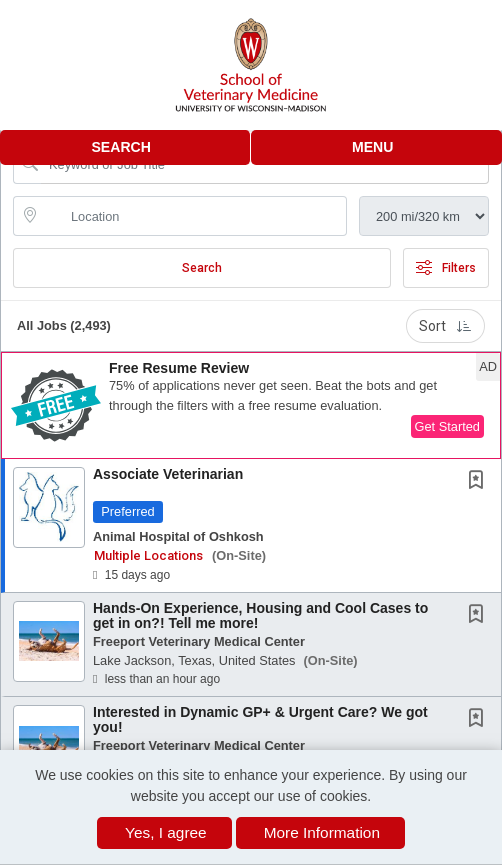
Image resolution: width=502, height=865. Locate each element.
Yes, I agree (166, 832)
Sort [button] (445, 326)
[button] (376, 147)
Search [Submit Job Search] (202, 268)
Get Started (447, 426)
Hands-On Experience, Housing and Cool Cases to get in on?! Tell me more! (260, 615)
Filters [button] (446, 268)
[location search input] (194, 216)
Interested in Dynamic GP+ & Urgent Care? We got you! (260, 719)
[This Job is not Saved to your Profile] (480, 482)
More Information (322, 832)
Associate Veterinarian (168, 474)
